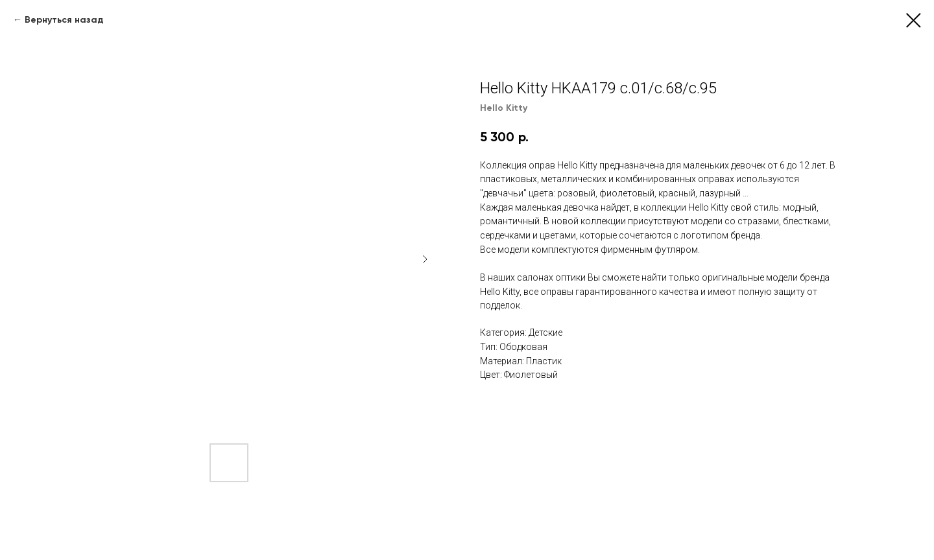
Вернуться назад (64, 20)
